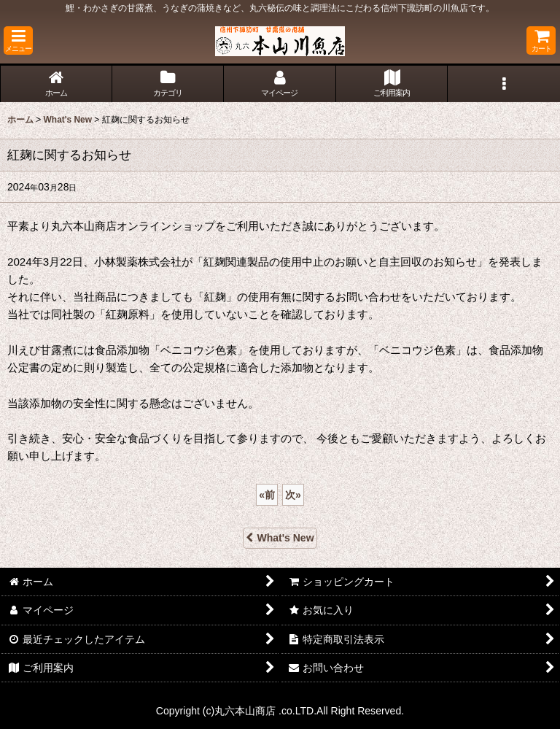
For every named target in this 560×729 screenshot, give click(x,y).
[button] (18, 40)
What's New (280, 538)
